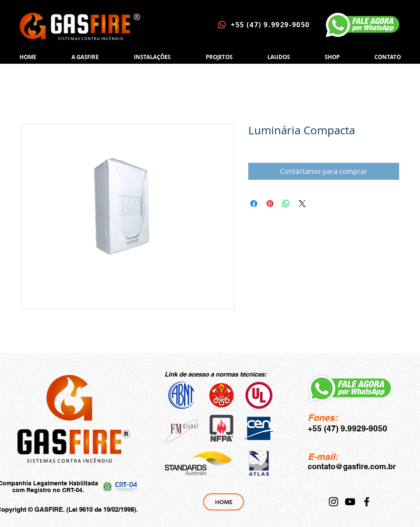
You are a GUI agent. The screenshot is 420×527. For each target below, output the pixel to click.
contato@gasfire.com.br (352, 466)
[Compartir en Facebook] (254, 204)
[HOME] (224, 502)
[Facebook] (367, 502)
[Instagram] (333, 502)
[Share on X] (302, 204)
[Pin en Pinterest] (270, 204)
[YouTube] (350, 502)
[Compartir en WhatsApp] (286, 204)
